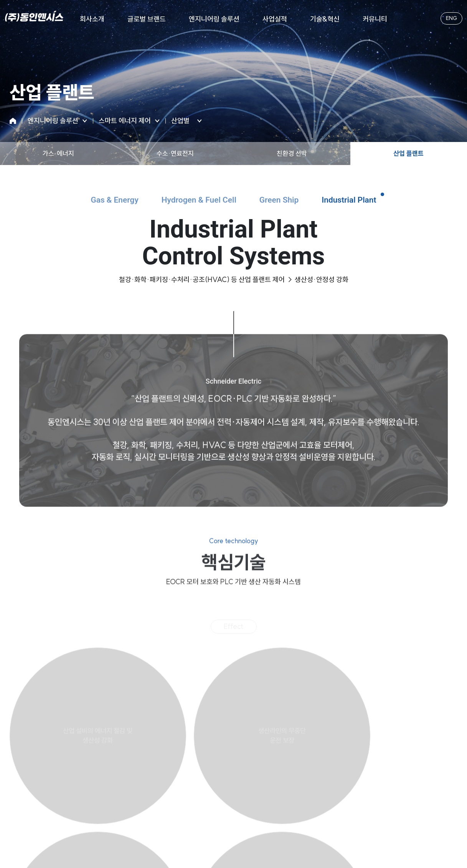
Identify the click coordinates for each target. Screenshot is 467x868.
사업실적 (275, 19)
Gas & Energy (94, 201)
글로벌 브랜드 (147, 19)
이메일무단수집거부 (228, 793)
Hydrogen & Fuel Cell (193, 201)
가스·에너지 (58, 153)
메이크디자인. (312, 848)
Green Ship (287, 201)
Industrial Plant (368, 201)
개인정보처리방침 (172, 793)
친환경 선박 (292, 153)
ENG (448, 19)
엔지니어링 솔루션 (214, 19)
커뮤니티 (375, 19)
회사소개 (92, 19)
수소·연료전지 (175, 153)
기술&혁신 (325, 19)
